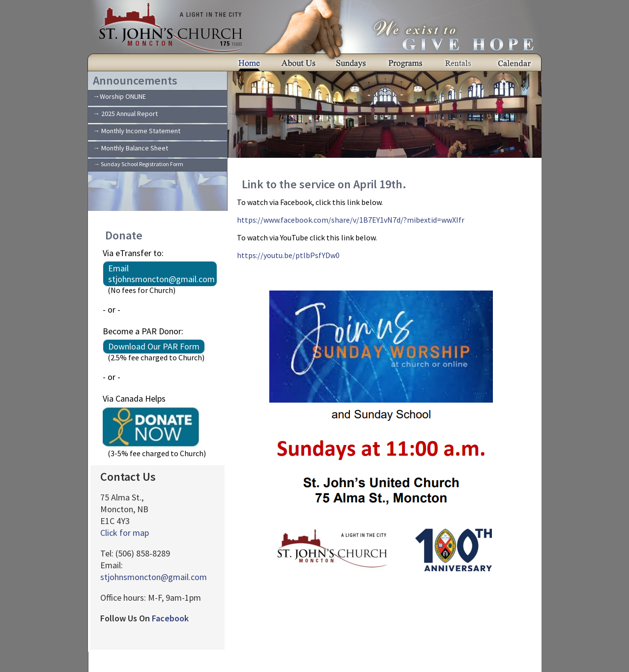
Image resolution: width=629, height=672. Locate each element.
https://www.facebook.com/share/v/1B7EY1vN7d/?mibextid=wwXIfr (351, 220)
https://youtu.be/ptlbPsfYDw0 (288, 255)
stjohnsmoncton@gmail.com (154, 577)
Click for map (125, 533)
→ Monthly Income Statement (137, 131)
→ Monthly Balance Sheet (130, 148)
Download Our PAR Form (154, 346)
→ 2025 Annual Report (125, 114)
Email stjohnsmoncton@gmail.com (161, 274)
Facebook (170, 618)
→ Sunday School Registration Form (139, 164)
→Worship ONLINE (119, 96)
